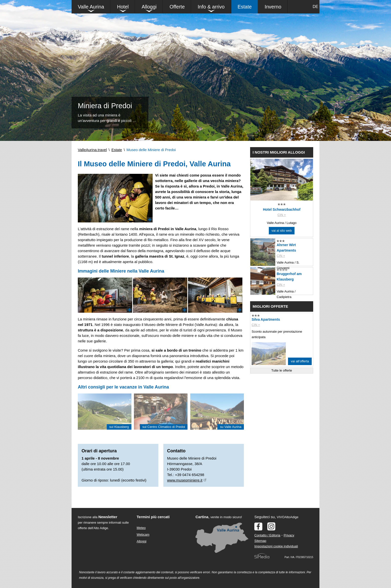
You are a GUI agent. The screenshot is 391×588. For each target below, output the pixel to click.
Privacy (289, 535)
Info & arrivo (211, 7)
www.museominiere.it (185, 480)
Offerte (177, 7)
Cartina (202, 517)
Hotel (123, 7)
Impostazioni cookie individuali (276, 546)
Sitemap (260, 541)
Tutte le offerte (282, 370)
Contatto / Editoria (267, 535)
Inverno (273, 7)
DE (315, 7)
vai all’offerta (300, 361)
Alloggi (149, 7)
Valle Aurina (91, 7)
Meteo (141, 528)
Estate (245, 7)
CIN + (282, 215)
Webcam (143, 535)
